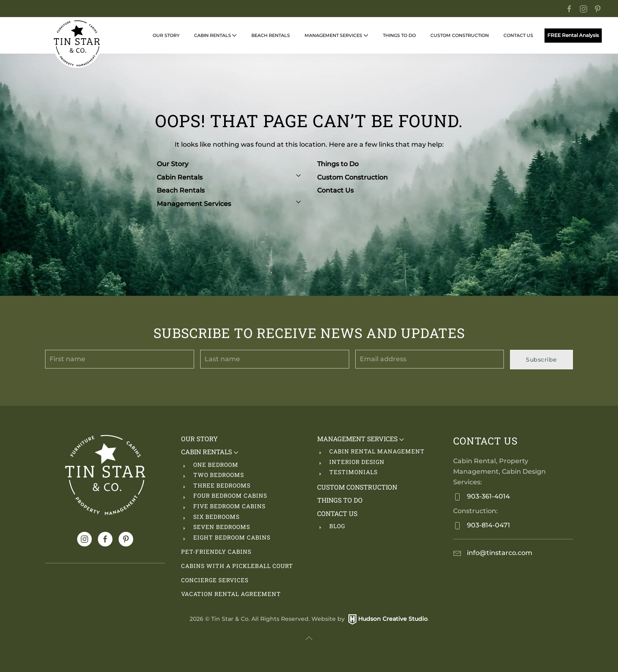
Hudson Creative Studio (393, 619)
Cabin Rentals (229, 178)
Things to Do (338, 164)
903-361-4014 (488, 496)
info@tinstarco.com (499, 553)
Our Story (166, 35)
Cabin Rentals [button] (216, 35)
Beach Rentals (181, 190)
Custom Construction (460, 35)
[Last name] (275, 359)
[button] (309, 638)
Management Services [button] (336, 35)
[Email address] (430, 359)
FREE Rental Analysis (573, 35)
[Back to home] (77, 43)
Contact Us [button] (518, 35)
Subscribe (541, 360)
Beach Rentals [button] (271, 35)
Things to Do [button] (399, 35)
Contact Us (335, 190)
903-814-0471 (488, 525)
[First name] (120, 359)
